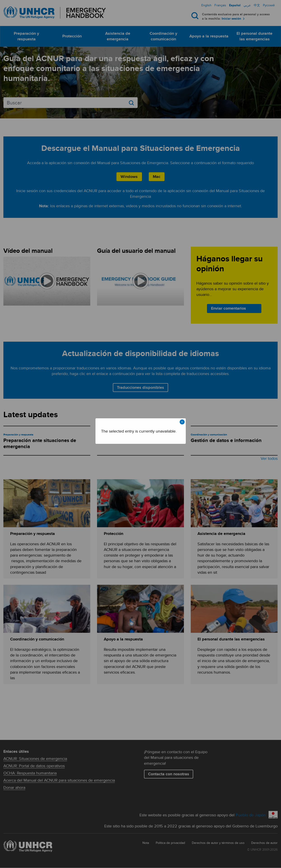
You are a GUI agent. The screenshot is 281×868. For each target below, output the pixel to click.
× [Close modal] (182, 422)
